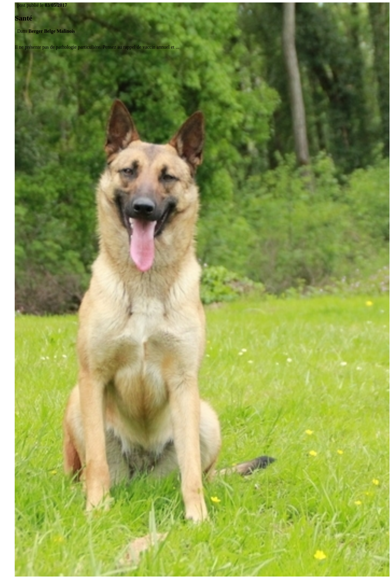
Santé (23, 18)
